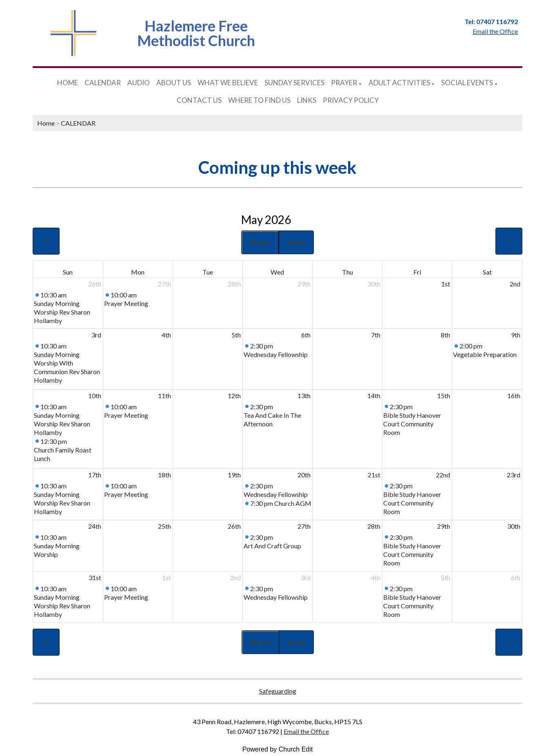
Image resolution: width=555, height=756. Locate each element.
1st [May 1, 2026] (446, 284)
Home (46, 123)
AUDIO (139, 83)
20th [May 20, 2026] (304, 475)
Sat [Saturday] (487, 272)
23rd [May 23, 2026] (514, 475)
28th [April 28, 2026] (234, 284)
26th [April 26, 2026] (95, 284)
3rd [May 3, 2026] (96, 335)
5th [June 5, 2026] (445, 578)
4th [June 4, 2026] (376, 578)
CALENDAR (103, 83)
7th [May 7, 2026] (376, 335)
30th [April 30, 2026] (374, 284)
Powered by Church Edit (278, 749)
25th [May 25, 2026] (164, 526)
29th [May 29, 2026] (444, 526)
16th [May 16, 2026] (514, 396)
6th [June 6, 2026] (516, 578)
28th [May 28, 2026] (374, 526)
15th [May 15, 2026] (444, 396)
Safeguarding (278, 691)
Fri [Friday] (417, 272)
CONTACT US (199, 100)
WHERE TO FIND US (259, 100)
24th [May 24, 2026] (95, 526)
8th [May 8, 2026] (445, 335)
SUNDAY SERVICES (294, 83)
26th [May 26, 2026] (234, 526)
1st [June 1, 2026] (166, 578)
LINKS (307, 100)
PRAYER (344, 83)
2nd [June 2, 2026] (235, 578)
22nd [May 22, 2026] (443, 475)
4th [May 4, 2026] (166, 335)
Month (260, 242)
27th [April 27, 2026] (164, 284)
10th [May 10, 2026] (95, 396)
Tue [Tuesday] (208, 272)
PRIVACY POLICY (351, 100)
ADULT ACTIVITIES (399, 83)
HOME (68, 83)
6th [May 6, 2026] (306, 335)
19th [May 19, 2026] (234, 475)
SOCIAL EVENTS (467, 83)
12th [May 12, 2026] (234, 396)
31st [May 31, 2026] (95, 578)
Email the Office (306, 731)
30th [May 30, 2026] (514, 526)
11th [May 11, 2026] (164, 396)
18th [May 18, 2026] (164, 475)
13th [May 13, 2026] (304, 396)
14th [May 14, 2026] (374, 396)
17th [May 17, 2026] (95, 475)
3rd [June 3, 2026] (306, 578)
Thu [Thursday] (347, 272)
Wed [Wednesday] (277, 272)
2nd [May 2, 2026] (515, 284)
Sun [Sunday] (68, 272)
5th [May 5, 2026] (236, 335)
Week (296, 242)
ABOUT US (174, 83)
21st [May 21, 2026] (374, 475)
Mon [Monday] (138, 272)
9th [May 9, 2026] (516, 335)
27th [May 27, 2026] (304, 526)
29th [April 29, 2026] (304, 284)
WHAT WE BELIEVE (228, 83)
